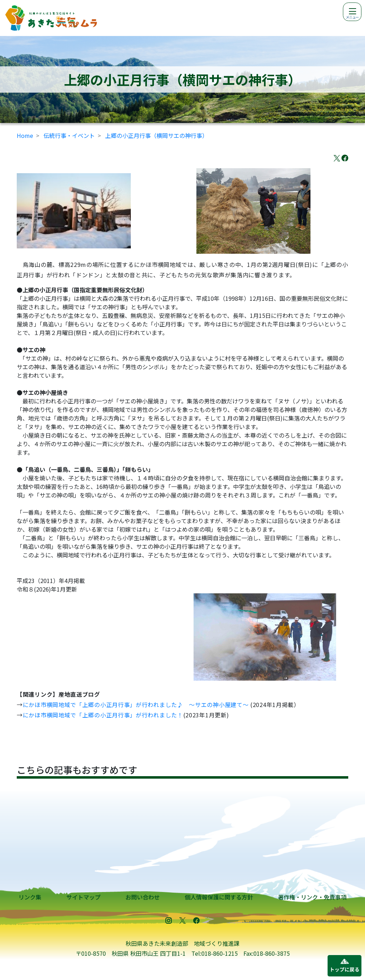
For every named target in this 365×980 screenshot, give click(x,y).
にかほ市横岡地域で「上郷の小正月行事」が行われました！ (103, 715)
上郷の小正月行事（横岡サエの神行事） (156, 135)
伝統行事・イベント (69, 135)
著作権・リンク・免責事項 (312, 897)
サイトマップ (83, 897)
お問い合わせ (143, 897)
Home (25, 135)
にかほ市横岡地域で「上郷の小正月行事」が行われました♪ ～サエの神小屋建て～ (136, 705)
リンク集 (30, 897)
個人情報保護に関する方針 (219, 897)
